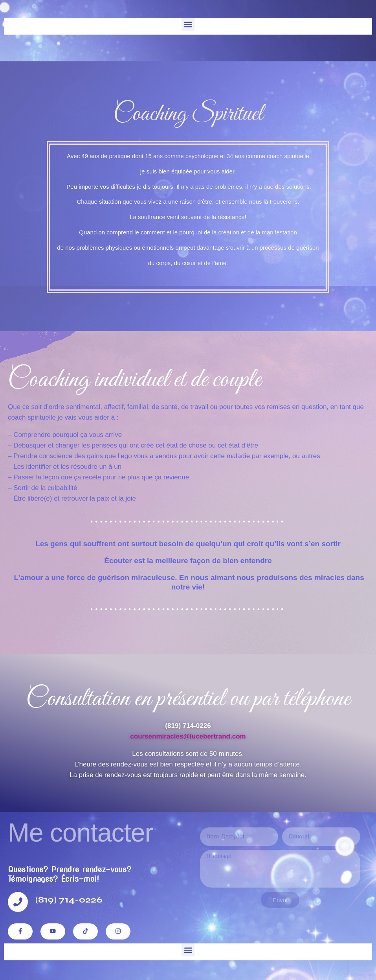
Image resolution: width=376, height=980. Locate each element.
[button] (188, 24)
